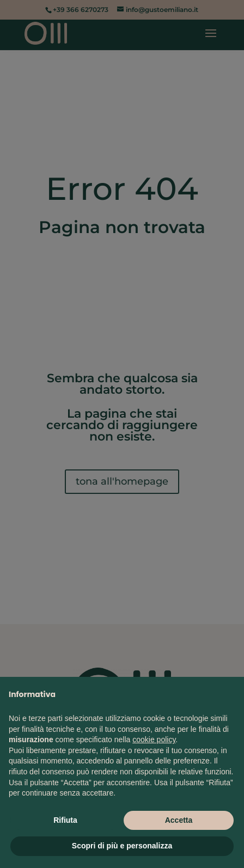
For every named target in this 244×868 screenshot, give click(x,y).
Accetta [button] (179, 820)
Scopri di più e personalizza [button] (122, 846)
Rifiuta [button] (65, 820)
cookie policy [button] (154, 739)
